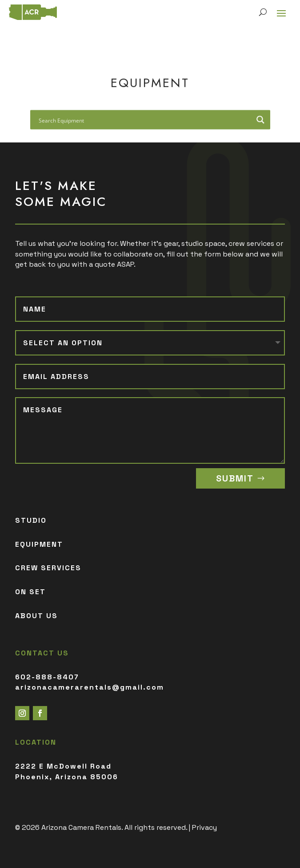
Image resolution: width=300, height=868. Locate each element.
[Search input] (144, 122)
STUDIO (31, 520)
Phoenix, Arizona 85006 (67, 777)
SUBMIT (235, 478)
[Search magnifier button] (260, 122)
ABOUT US (36, 616)
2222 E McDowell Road (63, 766)
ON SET (30, 592)
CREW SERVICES (48, 568)
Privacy (204, 827)
